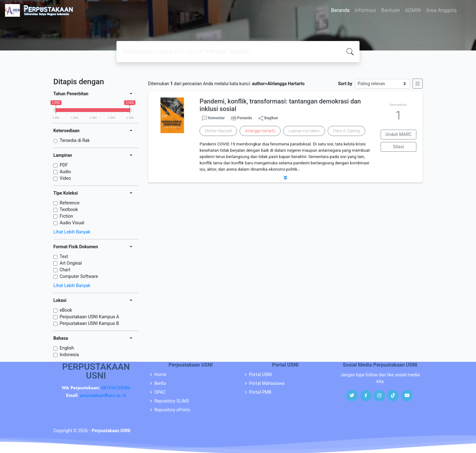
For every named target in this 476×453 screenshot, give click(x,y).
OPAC (160, 392)
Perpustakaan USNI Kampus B (89, 323)
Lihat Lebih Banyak (72, 232)
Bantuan (391, 10)
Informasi (366, 10)
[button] (285, 178)
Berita (160, 383)
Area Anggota (441, 10)
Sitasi (399, 147)
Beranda (340, 10)
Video (65, 178)
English (67, 348)
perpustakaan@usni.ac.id (103, 395)
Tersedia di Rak (75, 140)
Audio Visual (72, 223)
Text (64, 256)
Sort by (345, 84)
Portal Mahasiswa (267, 383)
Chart (65, 270)
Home (160, 374)
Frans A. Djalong (346, 131)
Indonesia (69, 355)
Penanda (244, 118)
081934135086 (116, 388)
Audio (65, 172)
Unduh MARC (399, 134)
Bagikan (268, 118)
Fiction (66, 216)
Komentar (213, 118)
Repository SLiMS (172, 401)
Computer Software (79, 276)
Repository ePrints (172, 410)
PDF (64, 165)
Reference (70, 203)
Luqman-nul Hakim (304, 131)
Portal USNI (260, 374)
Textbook (69, 209)
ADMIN (413, 10)
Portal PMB (260, 392)
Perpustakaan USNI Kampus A (89, 317)
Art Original (71, 263)
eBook (66, 310)
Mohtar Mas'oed (218, 131)
